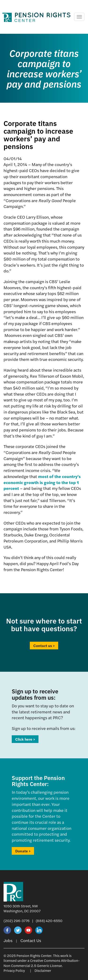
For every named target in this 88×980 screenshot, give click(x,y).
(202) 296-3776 (17, 921)
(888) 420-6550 (49, 921)
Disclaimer (43, 970)
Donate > (23, 851)
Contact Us (31, 940)
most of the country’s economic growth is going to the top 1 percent (42, 482)
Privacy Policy (14, 970)
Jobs (8, 940)
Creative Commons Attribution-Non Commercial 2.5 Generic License (42, 963)
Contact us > (44, 646)
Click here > (25, 739)
